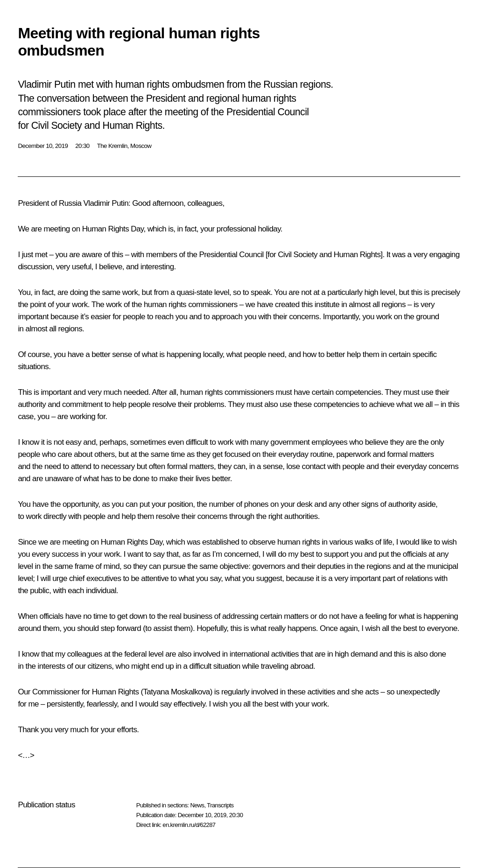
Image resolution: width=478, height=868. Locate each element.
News (197, 805)
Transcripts (220, 805)
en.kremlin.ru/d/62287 (189, 825)
